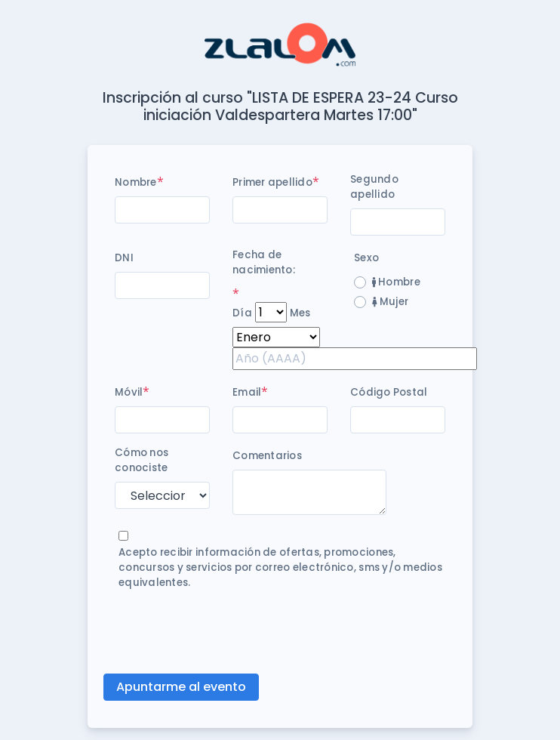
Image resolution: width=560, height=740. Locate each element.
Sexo (366, 258)
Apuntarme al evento (181, 687)
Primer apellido (272, 182)
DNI (124, 258)
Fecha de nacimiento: (264, 262)
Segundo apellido (374, 187)
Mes (300, 313)
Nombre (136, 182)
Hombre (396, 282)
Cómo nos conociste (142, 460)
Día (242, 313)
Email (247, 392)
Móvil (129, 392)
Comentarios (267, 456)
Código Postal (389, 392)
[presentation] (229, 632)
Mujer (390, 302)
